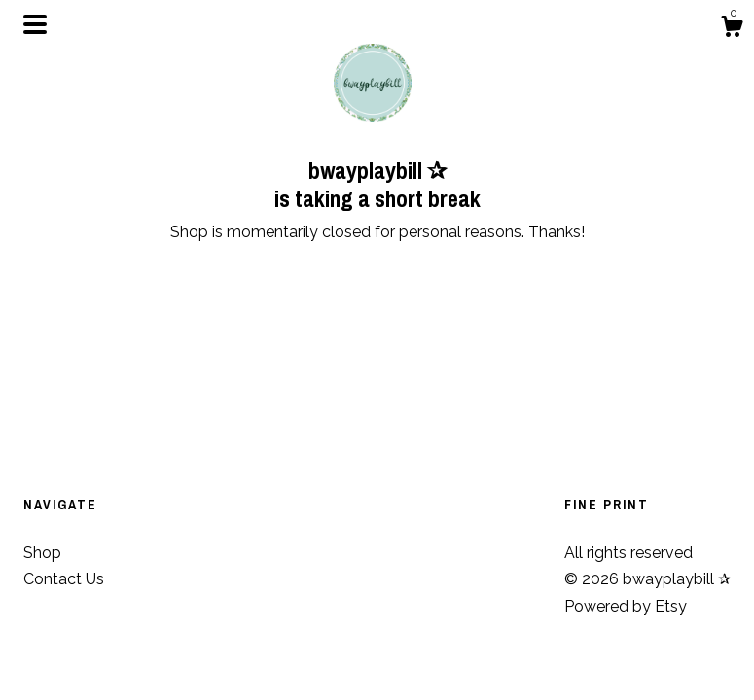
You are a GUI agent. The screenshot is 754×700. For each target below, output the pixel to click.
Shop (42, 553)
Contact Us (64, 579)
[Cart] (732, 29)
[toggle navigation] (35, 24)
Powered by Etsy (626, 606)
